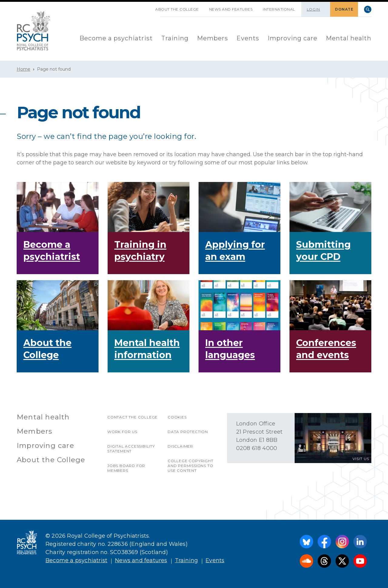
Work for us (122, 432)
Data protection (188, 432)
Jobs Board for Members (126, 468)
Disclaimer (180, 446)
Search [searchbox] (368, 9)
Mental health (349, 38)
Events (248, 38)
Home (23, 69)
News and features (231, 9)
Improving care (293, 38)
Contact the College (132, 417)
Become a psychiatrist (116, 38)
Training (175, 38)
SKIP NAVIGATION (145, 7)
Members (212, 38)
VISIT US (361, 459)
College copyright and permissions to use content (191, 466)
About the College (177, 9)
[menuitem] (116, 39)
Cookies (177, 417)
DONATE (344, 9)
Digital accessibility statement (131, 449)
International (279, 9)
